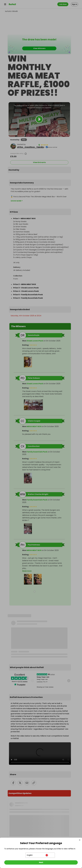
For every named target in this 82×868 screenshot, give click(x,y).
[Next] (41, 862)
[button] (40, 855)
